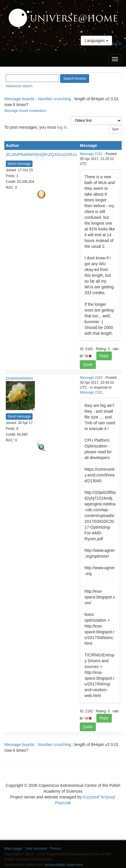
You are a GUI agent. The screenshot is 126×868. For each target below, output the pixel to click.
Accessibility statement (64, 865)
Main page (13, 848)
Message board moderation (25, 111)
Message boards (19, 99)
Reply (104, 356)
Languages (96, 41)
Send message (19, 164)
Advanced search (19, 86)
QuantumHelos (19, 378)
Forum (56, 848)
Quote (88, 365)
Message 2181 (91, 154)
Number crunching (54, 99)
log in (117, 44)
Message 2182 (91, 378)
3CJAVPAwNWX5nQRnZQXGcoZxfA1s (41, 154)
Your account (36, 848)
